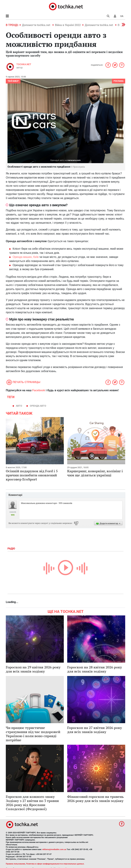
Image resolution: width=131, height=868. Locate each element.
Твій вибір (13, 81)
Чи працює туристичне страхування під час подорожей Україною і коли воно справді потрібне (33, 734)
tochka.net (24, 64)
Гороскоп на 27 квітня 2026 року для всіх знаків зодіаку (95, 730)
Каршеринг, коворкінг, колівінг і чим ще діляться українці (95, 473)
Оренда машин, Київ (26, 257)
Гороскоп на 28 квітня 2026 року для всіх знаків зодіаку (95, 669)
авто (19, 406)
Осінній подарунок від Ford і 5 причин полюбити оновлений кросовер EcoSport (32, 475)
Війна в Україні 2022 (68, 25)
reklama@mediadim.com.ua (54, 849)
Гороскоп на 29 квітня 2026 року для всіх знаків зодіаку (33, 669)
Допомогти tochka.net (36, 25)
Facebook (39, 390)
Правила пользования (15, 864)
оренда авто (38, 406)
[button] (115, 16)
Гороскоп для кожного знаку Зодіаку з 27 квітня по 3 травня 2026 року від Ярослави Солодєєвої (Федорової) (32, 803)
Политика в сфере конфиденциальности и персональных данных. (55, 864)
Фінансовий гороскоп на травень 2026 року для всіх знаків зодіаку (95, 799)
